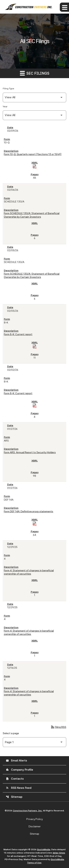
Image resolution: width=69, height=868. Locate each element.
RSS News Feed (19, 788)
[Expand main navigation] (64, 7)
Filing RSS (58, 727)
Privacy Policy (34, 819)
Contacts (15, 779)
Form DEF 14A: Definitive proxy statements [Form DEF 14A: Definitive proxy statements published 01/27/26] (29, 511)
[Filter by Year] (34, 115)
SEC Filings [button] (35, 73)
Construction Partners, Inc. (28, 811)
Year (5, 107)
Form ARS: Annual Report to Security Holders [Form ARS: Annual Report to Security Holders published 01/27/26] (30, 452)
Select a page (11, 733)
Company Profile (20, 770)
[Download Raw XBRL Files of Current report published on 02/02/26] (35, 406)
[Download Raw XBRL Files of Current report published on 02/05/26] (35, 347)
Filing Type (8, 89)
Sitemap (14, 797)
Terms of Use (34, 863)
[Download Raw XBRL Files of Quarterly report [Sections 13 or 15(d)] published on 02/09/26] (35, 166)
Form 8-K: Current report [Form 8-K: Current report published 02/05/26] (18, 334)
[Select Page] (34, 742)
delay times (59, 853)
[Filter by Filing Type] (34, 97)
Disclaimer (35, 826)
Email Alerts (16, 761)
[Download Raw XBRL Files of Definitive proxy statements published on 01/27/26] (35, 524)
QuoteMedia (44, 849)
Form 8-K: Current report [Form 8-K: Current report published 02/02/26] (18, 393)
